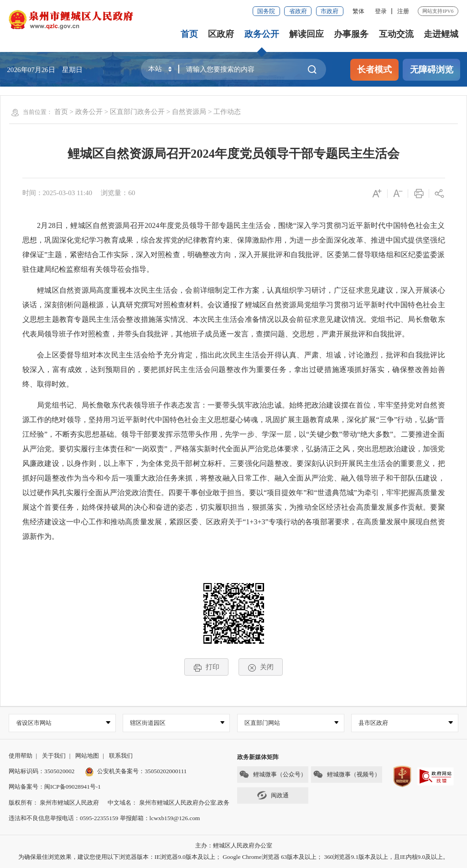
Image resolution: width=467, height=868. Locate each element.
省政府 (298, 11)
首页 (189, 34)
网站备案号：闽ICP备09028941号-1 (55, 787)
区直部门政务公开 (137, 111)
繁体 (358, 11)
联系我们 (121, 756)
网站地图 (87, 756)
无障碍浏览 (432, 70)
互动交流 (396, 34)
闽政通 (273, 795)
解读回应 (306, 34)
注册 (403, 11)
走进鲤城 (441, 34)
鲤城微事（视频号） (347, 774)
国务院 (266, 11)
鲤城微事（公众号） (273, 774)
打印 (206, 667)
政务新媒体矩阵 (258, 757)
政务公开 (262, 34)
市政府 (329, 11)
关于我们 (54, 756)
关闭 (261, 667)
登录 (381, 11)
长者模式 (374, 70)
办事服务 (351, 34)
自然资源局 (189, 111)
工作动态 (227, 111)
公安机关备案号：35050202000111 (136, 771)
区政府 (221, 34)
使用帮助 (21, 756)
